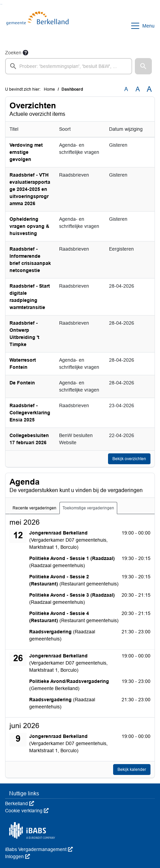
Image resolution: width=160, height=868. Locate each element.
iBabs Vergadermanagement (39, 849)
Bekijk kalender (132, 770)
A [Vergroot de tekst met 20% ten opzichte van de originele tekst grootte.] (138, 89)
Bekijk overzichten (129, 459)
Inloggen (17, 856)
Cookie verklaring (27, 811)
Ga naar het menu (2, 4)
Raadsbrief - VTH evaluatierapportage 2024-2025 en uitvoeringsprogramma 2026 (30, 189)
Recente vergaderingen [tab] (34, 508)
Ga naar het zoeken (1, 4)
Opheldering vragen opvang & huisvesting (29, 226)
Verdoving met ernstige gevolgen (26, 152)
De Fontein (22, 383)
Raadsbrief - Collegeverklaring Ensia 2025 (30, 413)
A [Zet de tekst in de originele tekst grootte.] (126, 89)
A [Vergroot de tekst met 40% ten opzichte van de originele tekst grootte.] (149, 89)
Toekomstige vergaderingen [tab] (88, 508)
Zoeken (13, 53)
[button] (143, 66)
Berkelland (20, 803)
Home (49, 89)
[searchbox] (69, 66)
